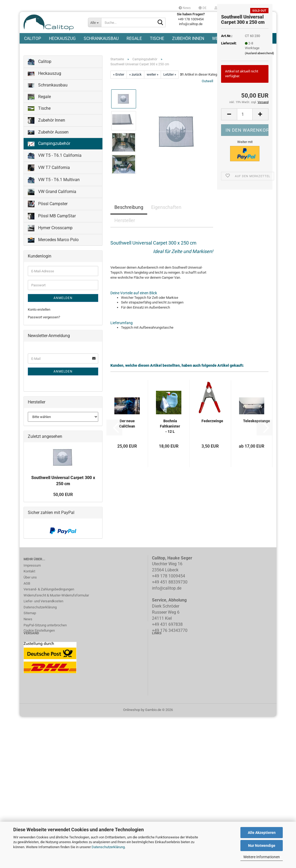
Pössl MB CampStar (52, 229)
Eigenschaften (166, 220)
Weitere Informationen (262, 857)
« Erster (119, 88)
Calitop (33, 60)
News (185, 8)
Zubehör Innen (188, 60)
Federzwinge (212, 434)
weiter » (153, 88)
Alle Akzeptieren (262, 833)
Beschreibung (129, 220)
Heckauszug (62, 60)
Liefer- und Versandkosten (43, 614)
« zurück (135, 88)
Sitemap (30, 626)
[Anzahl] (245, 114)
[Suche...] (95, 22)
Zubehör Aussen (48, 145)
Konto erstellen (39, 323)
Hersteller (125, 234)
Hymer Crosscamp (50, 241)
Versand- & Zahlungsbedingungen (49, 602)
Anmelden (63, 311)
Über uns (30, 591)
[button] (203, 8)
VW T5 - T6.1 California (55, 169)
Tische (157, 60)
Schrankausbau (101, 60)
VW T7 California (49, 181)
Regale (134, 60)
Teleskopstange (257, 434)
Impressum (32, 579)
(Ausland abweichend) (259, 53)
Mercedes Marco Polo (53, 253)
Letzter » (170, 88)
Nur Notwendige (262, 846)
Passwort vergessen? (44, 330)
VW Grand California (52, 205)
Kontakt (29, 584)
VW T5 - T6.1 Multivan (54, 193)
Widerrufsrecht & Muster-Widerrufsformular (56, 608)
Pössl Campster (48, 217)
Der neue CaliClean (127, 437)
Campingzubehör (49, 157)
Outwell (207, 94)
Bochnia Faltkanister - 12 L (170, 439)
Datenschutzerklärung (108, 847)
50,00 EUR (63, 508)
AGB (27, 597)
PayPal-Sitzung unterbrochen (45, 638)
